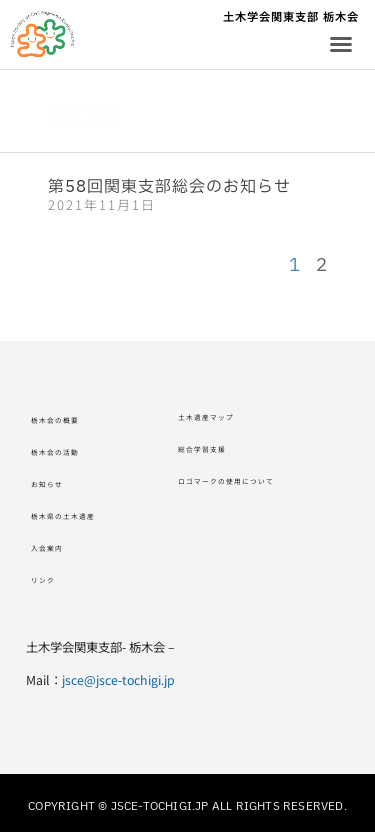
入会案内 (57, 548)
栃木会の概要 (70, 420)
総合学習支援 (217, 449)
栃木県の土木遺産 (83, 516)
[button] (341, 44)
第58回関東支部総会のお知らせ (169, 187)
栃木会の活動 (70, 452)
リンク (50, 580)
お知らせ (57, 484)
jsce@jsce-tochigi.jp (118, 680)
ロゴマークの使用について (256, 481)
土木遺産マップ (223, 417)
